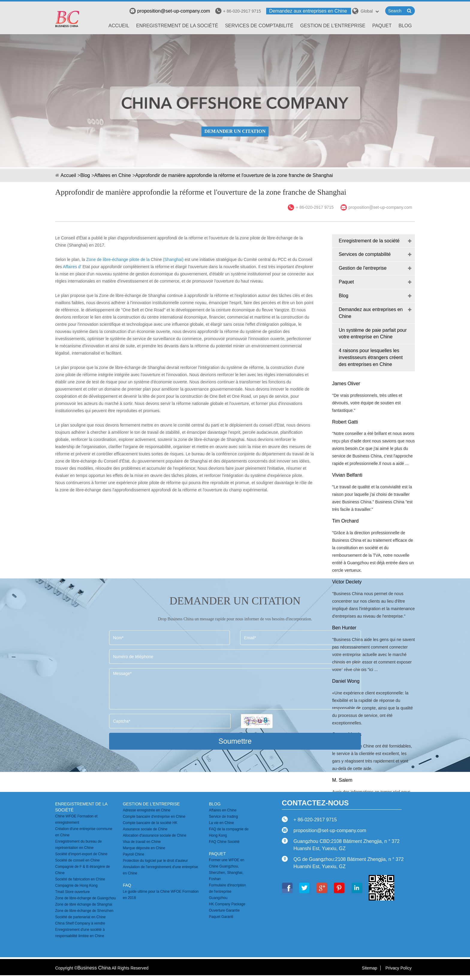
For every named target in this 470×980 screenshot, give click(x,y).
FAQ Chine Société (224, 842)
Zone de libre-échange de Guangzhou (85, 898)
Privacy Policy (399, 968)
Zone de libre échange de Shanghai (84, 904)
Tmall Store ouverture (72, 892)
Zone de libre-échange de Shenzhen (84, 911)
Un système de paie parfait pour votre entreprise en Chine (373, 334)
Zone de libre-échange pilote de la (118, 259)
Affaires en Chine (112, 175)
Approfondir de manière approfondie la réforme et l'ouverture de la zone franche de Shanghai (234, 175)
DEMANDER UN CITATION (235, 131)
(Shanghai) (173, 259)
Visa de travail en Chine (142, 842)
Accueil (119, 26)
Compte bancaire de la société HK (150, 823)
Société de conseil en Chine (77, 860)
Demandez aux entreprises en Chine (308, 11)
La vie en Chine (221, 823)
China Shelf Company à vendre (80, 923)
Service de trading (223, 817)
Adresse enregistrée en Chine (147, 810)
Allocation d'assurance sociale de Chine (155, 835)
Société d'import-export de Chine (81, 854)
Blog (405, 26)
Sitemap (369, 968)
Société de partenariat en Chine (80, 917)
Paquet (382, 26)
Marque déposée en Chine (144, 848)
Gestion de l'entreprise (333, 26)
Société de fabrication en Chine (80, 879)
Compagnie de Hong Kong (76, 886)
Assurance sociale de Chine (145, 829)
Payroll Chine (134, 854)
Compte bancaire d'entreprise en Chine (154, 817)
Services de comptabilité (259, 26)
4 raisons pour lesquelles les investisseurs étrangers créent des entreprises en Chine (371, 357)
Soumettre (235, 741)
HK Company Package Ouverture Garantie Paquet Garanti (227, 910)
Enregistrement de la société (177, 26)
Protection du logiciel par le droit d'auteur (155, 861)
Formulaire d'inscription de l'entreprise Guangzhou (228, 892)
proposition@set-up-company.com (170, 11)
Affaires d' (72, 267)
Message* (235, 689)
